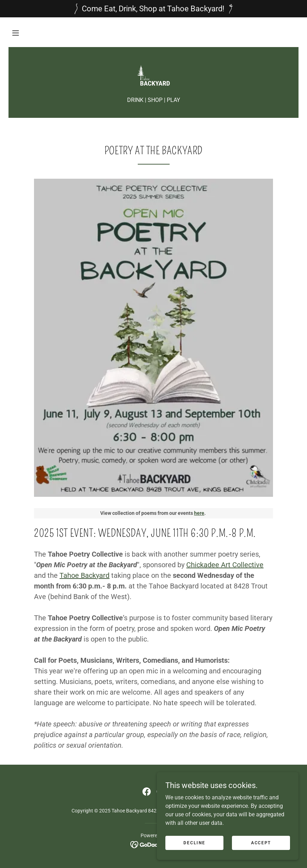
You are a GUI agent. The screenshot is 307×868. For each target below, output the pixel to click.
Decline (194, 843)
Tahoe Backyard (84, 575)
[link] (153, 75)
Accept (261, 843)
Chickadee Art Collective (225, 565)
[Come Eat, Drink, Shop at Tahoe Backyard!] (153, 9)
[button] (16, 33)
